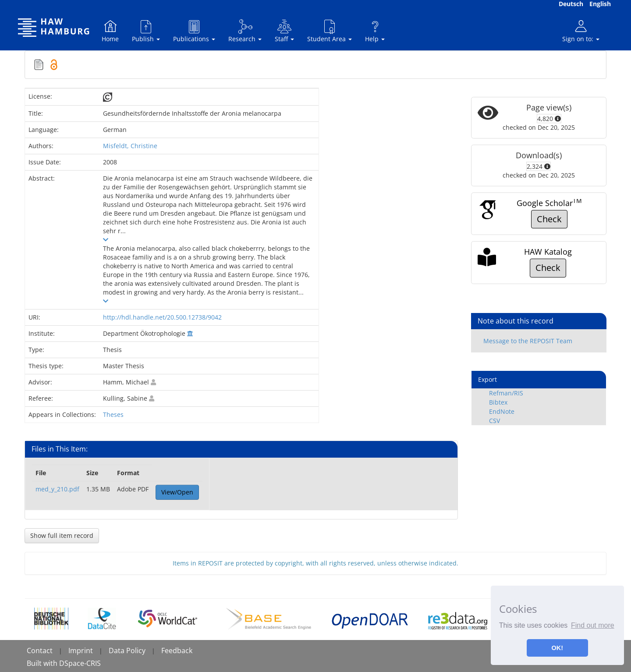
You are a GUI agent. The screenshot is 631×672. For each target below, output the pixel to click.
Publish (146, 31)
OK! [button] (557, 648)
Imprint (81, 651)
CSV (495, 421)
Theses (113, 414)
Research (245, 31)
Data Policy (127, 651)
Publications (194, 31)
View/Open (177, 492)
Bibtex (498, 402)
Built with (43, 663)
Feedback (177, 651)
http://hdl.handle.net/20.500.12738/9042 (162, 317)
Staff (284, 31)
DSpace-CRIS (80, 663)
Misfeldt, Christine (130, 146)
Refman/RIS (506, 393)
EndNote (502, 411)
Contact (40, 651)
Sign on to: (581, 31)
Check (549, 219)
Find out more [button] (593, 625)
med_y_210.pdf (57, 489)
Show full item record (62, 535)
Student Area (330, 31)
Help (375, 31)
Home (110, 31)
